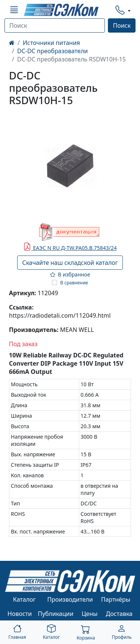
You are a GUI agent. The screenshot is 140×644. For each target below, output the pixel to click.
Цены (90, 614)
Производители (70, 599)
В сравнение (74, 283)
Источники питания (51, 43)
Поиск (122, 25)
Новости (20, 614)
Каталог (24, 599)
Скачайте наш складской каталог (70, 263)
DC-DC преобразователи (52, 51)
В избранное (70, 274)
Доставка (119, 614)
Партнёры (116, 599)
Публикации (56, 614)
